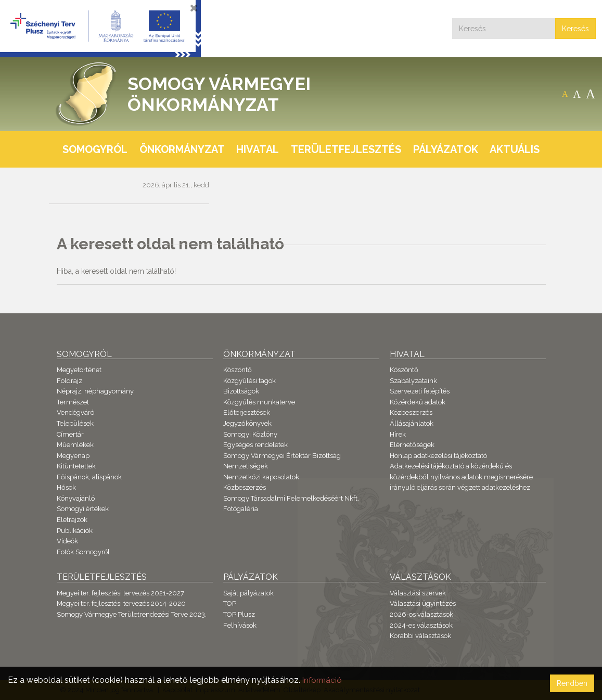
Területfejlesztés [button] (346, 149)
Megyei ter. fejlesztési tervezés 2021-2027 (120, 593)
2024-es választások (421, 625)
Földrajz (69, 381)
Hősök (66, 487)
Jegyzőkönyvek (247, 423)
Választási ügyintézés (423, 603)
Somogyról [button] (95, 149)
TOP (230, 603)
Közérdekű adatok (418, 402)
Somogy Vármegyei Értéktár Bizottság (282, 456)
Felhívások (240, 625)
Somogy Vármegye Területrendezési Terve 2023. (132, 614)
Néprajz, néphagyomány (95, 391)
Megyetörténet (79, 370)
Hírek (398, 434)
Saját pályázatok (248, 593)
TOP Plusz (239, 614)
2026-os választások (421, 614)
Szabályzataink (413, 381)
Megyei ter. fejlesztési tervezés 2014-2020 (121, 603)
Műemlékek (75, 445)
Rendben (572, 683)
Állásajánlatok (412, 423)
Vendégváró (75, 412)
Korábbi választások (420, 636)
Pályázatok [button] (446, 149)
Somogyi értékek (83, 509)
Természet (73, 402)
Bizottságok (241, 391)
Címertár (70, 434)
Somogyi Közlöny (250, 434)
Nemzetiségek (246, 466)
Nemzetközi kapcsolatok (261, 477)
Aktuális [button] (515, 149)
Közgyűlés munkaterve (259, 402)
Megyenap (73, 456)
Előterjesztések (247, 412)
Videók (67, 541)
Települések (75, 423)
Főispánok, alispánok (89, 477)
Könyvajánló (76, 498)
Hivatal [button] (258, 149)
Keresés (575, 29)
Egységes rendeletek (255, 445)
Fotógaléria (241, 509)
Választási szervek (418, 593)
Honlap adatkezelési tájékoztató (438, 456)
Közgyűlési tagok (249, 381)
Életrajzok (72, 520)
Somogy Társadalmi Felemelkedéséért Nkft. (291, 498)
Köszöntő (238, 370)
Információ (323, 680)
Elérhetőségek (412, 445)
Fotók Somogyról (83, 552)
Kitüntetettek (76, 466)
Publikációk (75, 531)
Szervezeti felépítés (420, 391)
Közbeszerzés (245, 487)
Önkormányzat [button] (182, 149)
